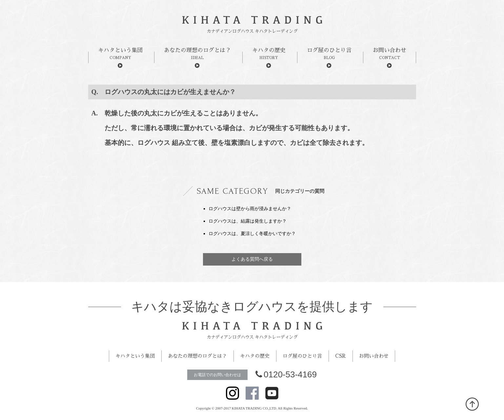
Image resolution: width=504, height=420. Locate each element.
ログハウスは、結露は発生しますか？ (248, 221)
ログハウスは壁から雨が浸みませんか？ (250, 209)
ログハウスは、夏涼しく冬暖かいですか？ (252, 234)
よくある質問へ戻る (252, 259)
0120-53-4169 (286, 374)
